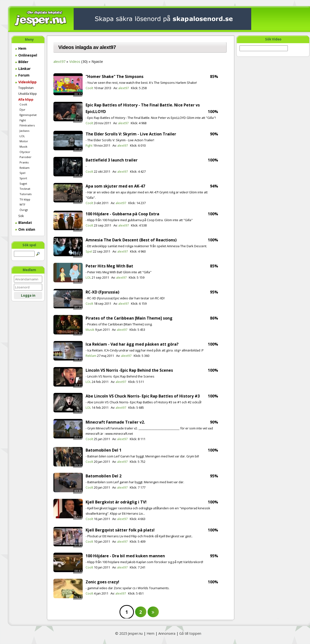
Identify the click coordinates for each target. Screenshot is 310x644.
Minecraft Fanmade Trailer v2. (115, 422)
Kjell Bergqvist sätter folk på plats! (120, 530)
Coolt (23, 104)
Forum (22, 75)
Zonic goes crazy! (102, 582)
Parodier (25, 157)
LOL (22, 136)
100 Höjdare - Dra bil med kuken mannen (125, 556)
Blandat (24, 223)
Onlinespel (26, 55)
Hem (21, 48)
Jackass (25, 131)
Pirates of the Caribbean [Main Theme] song (129, 318)
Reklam (25, 168)
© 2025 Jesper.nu (129, 633)
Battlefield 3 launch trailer (112, 160)
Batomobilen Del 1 (104, 450)
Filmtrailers (27, 125)
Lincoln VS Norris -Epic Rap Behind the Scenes (129, 370)
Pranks (24, 162)
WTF (22, 204)
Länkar (23, 69)
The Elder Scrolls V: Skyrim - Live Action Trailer (131, 134)
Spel (22, 173)
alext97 (59, 62)
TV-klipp (25, 199)
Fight (23, 120)
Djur (22, 109)
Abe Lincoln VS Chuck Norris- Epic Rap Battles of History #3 (143, 396)
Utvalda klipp (28, 94)
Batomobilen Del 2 (104, 476)
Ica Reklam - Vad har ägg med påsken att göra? (132, 344)
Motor (24, 141)
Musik (23, 147)
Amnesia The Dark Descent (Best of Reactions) (131, 240)
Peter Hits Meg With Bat (109, 266)
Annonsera (167, 633)
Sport (23, 178)
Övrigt (24, 210)
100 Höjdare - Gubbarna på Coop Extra (122, 214)
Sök (21, 216)
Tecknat (25, 189)
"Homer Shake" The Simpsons (115, 76)
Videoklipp (26, 82)
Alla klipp (26, 99)
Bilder (22, 62)
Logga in (28, 295)
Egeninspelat (28, 115)
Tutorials (26, 194)
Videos (75, 62)
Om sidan (25, 229)
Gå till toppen (190, 633)
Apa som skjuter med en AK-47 (115, 186)
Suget (23, 184)
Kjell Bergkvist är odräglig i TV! (116, 502)
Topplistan (26, 88)
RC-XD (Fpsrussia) (102, 292)
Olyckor (25, 152)
